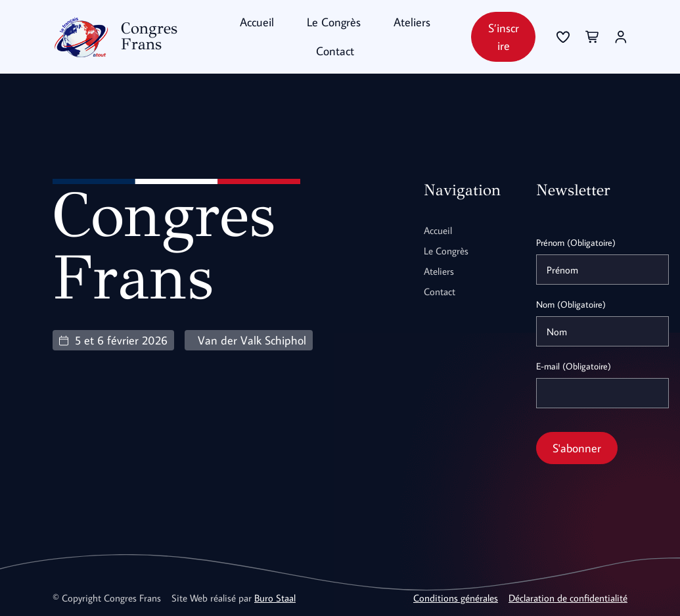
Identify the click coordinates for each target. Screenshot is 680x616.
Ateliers (412, 22)
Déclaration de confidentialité (568, 598)
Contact (335, 51)
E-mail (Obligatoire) (574, 366)
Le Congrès (334, 22)
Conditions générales (456, 598)
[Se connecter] (563, 37)
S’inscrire (504, 37)
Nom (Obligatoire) (571, 304)
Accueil (257, 22)
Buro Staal (275, 598)
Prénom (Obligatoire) (576, 243)
